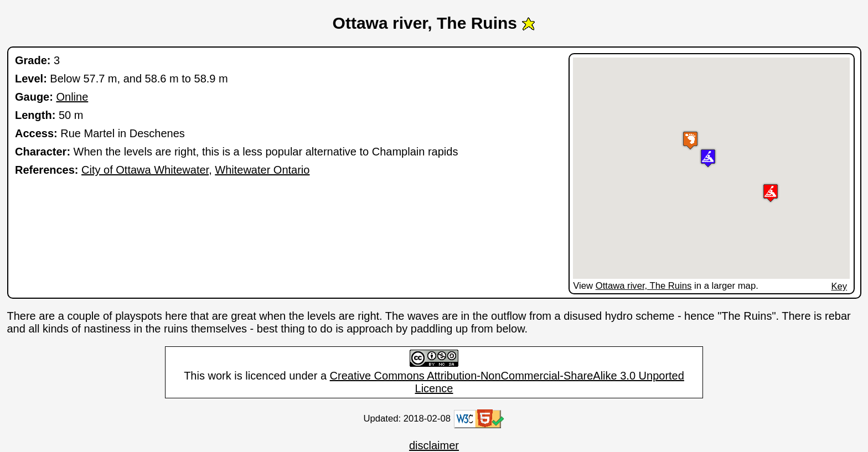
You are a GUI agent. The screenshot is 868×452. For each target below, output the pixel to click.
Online (72, 97)
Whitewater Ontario (262, 170)
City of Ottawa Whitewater (145, 170)
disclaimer (434, 445)
